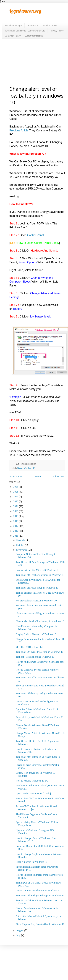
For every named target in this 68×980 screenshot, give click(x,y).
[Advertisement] (37, 62)
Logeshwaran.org (25, 11)
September (22, 550)
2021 (16, 506)
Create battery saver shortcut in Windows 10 (38, 891)
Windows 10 (30, 468)
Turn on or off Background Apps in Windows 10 (40, 896)
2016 (16, 531)
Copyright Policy (13, 36)
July (19, 935)
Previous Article (19, 130)
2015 (16, 536)
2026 (16, 487)
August (20, 930)
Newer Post (16, 477)
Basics (20, 468)
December (22, 540)
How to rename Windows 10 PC (32, 781)
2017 (16, 526)
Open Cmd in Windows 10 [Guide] (33, 794)
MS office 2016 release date (30, 647)
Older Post (59, 477)
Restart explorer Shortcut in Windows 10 (36, 601)
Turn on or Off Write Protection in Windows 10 (39, 652)
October (21, 545)
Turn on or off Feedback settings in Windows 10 (40, 575)
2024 (16, 497)
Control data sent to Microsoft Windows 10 (37, 570)
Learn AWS (32, 25)
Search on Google (13, 25)
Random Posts (50, 25)
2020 (16, 511)
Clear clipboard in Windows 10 (31, 862)
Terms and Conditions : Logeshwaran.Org (25, 31)
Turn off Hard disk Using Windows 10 (35, 657)
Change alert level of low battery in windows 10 (40, 621)
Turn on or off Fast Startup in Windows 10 (37, 588)
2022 (16, 501)
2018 (16, 521)
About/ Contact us (34, 36)
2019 (16, 516)
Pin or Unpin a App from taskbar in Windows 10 (40, 924)
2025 (16, 492)
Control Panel (35, 235)
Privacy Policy (57, 31)
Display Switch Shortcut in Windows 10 (36, 634)
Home (38, 477)
